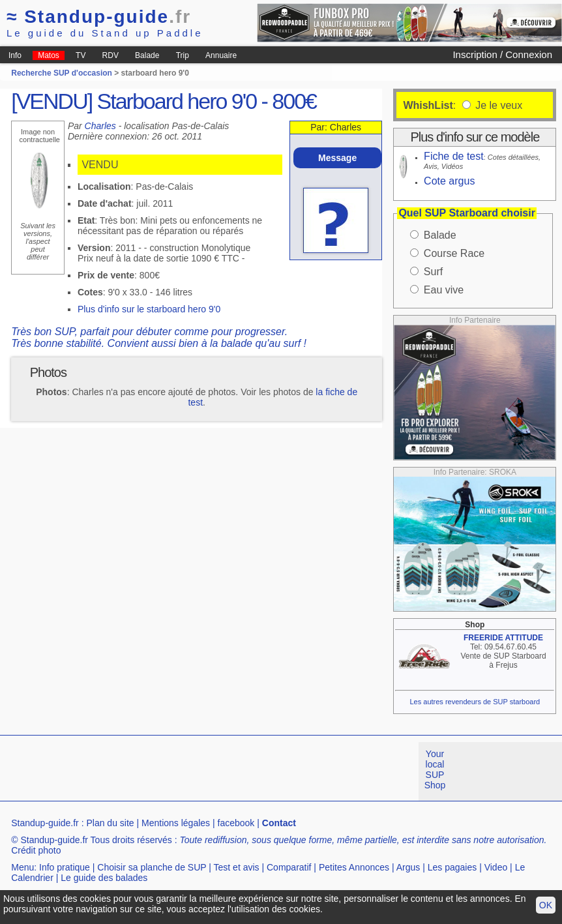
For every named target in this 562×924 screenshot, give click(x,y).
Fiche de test (454, 156)
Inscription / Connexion (502, 54)
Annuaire (221, 55)
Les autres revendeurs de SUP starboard (475, 702)
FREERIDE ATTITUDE (503, 638)
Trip (183, 55)
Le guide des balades (104, 878)
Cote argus (449, 181)
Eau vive (444, 290)
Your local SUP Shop (435, 769)
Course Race (454, 253)
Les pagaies (452, 867)
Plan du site (110, 823)
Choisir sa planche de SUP (152, 867)
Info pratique (65, 867)
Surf (433, 272)
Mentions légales (176, 823)
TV (81, 55)
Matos (49, 55)
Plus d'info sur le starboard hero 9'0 (149, 309)
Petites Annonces (354, 867)
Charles (100, 126)
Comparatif (289, 867)
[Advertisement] (237, 771)
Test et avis (237, 867)
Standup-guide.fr (45, 823)
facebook (236, 823)
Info (15, 55)
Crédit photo (36, 850)
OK (546, 905)
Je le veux (497, 105)
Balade (147, 55)
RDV (111, 55)
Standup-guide (99, 17)
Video (496, 867)
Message (337, 158)
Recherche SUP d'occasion (62, 73)
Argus (408, 867)
